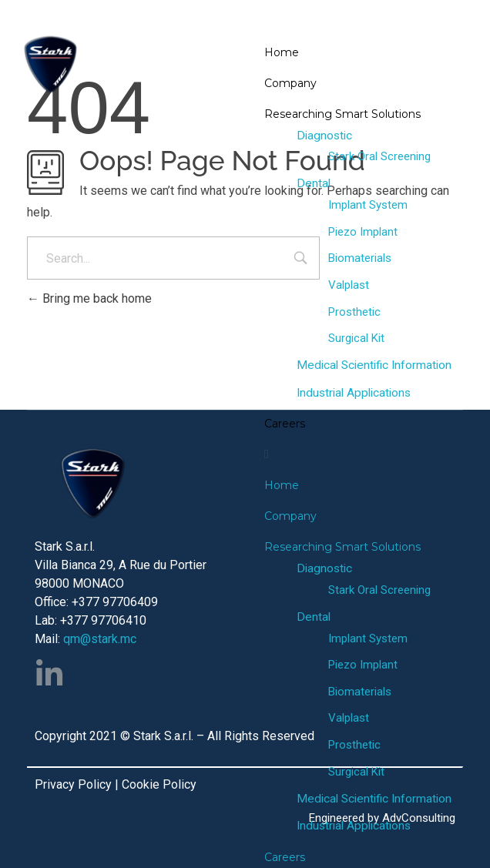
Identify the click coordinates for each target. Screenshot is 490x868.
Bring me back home (89, 298)
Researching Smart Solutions (342, 114)
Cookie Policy (159, 784)
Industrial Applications (354, 393)
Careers (285, 424)
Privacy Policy (73, 784)
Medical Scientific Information (374, 365)
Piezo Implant (363, 232)
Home (282, 52)
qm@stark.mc (100, 639)
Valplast (349, 285)
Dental (314, 183)
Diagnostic (324, 136)
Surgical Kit (356, 338)
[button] (367, 454)
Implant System (368, 205)
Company (290, 83)
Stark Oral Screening (379, 156)
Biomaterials (360, 258)
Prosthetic (354, 312)
